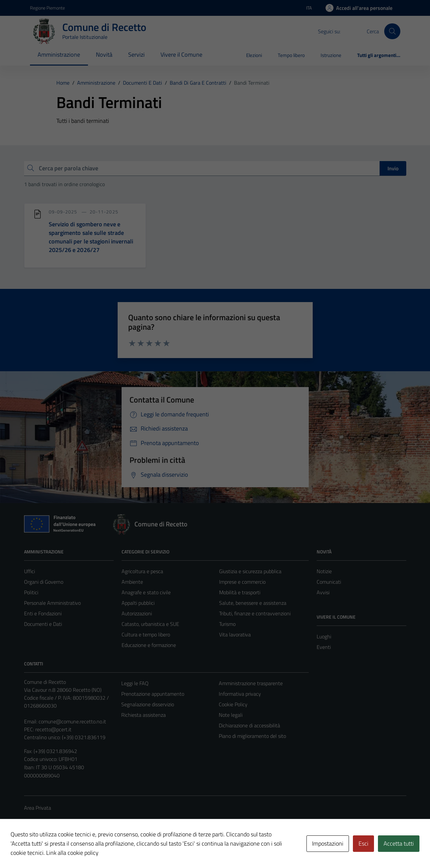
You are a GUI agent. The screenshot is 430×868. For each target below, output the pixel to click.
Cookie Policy (233, 704)
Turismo (227, 624)
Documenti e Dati (43, 624)
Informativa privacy (240, 694)
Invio (393, 168)
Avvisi (323, 592)
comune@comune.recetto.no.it (72, 721)
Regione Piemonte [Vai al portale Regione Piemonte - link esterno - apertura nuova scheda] (47, 8)
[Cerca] (392, 31)
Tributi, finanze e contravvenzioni (255, 613)
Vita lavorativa (235, 634)
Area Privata (38, 808)
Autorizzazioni (137, 613)
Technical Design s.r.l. (69, 849)
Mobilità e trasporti (240, 592)
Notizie (324, 571)
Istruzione (331, 55)
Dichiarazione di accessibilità (249, 725)
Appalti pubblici (138, 603)
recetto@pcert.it (53, 729)
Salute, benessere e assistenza (253, 603)
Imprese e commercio (242, 582)
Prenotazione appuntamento (153, 694)
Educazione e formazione (149, 645)
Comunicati (329, 582)
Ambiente (132, 582)
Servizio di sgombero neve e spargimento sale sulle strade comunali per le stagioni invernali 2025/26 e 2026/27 (91, 237)
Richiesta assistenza (143, 715)
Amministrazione (59, 55)
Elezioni (254, 55)
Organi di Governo (44, 582)
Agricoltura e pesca (142, 571)
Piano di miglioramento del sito (252, 736)
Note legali (231, 715)
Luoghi (324, 636)
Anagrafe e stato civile (146, 592)
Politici (31, 592)
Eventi (324, 647)
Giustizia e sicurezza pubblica (250, 571)
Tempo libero (291, 55)
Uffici (29, 571)
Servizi (136, 55)
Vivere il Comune (181, 55)
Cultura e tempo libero (146, 634)
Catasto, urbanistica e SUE (150, 624)
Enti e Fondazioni (43, 613)
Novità (104, 55)
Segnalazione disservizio (148, 704)
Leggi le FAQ (135, 683)
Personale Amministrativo (52, 603)
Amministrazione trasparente (251, 683)
